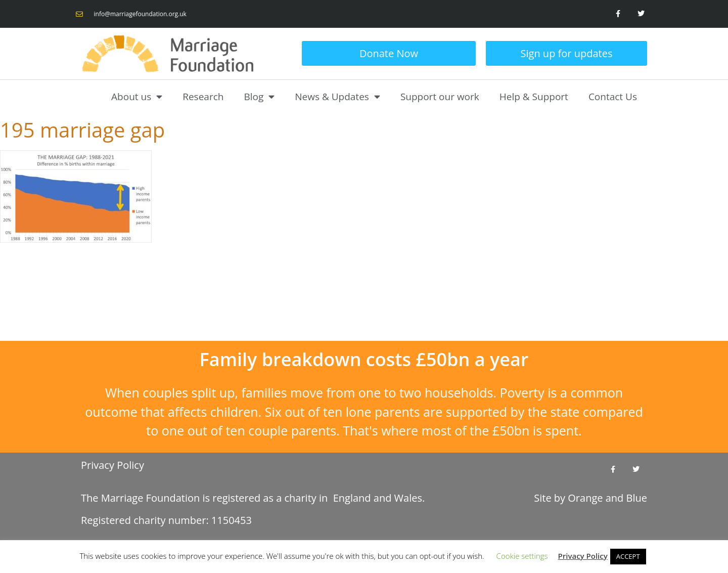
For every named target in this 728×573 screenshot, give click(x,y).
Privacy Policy (112, 465)
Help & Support (534, 97)
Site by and (590, 498)
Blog (259, 96)
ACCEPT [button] (628, 556)
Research (203, 97)
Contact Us (613, 97)
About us (137, 96)
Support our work (440, 97)
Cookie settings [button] (522, 556)
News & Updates (337, 96)
